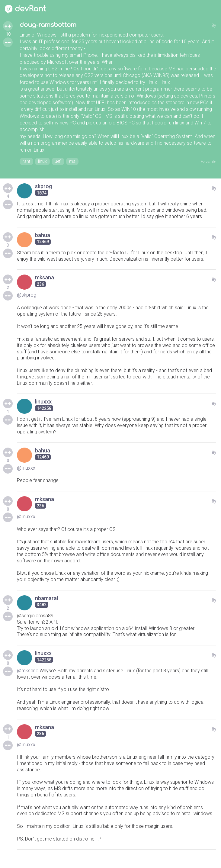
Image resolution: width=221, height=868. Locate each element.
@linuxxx (26, 468)
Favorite (208, 162)
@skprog (27, 295)
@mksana (28, 671)
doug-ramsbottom (48, 25)
